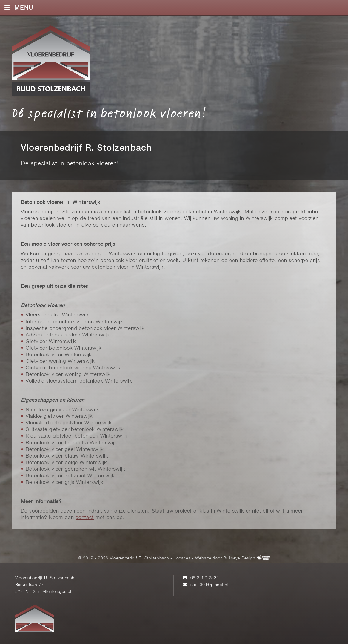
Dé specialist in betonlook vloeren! (109, 113)
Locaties (182, 558)
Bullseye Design (239, 558)
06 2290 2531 (205, 578)
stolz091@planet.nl (210, 585)
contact (85, 518)
